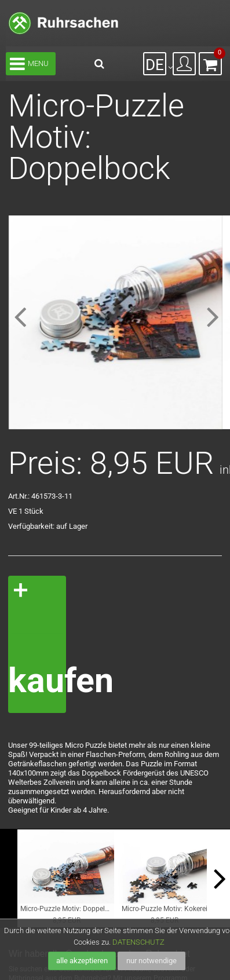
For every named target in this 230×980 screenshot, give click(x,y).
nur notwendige (151, 961)
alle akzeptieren (82, 961)
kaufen (37, 680)
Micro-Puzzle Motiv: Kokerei (165, 908)
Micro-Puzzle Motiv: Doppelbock (67, 908)
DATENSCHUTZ (138, 942)
